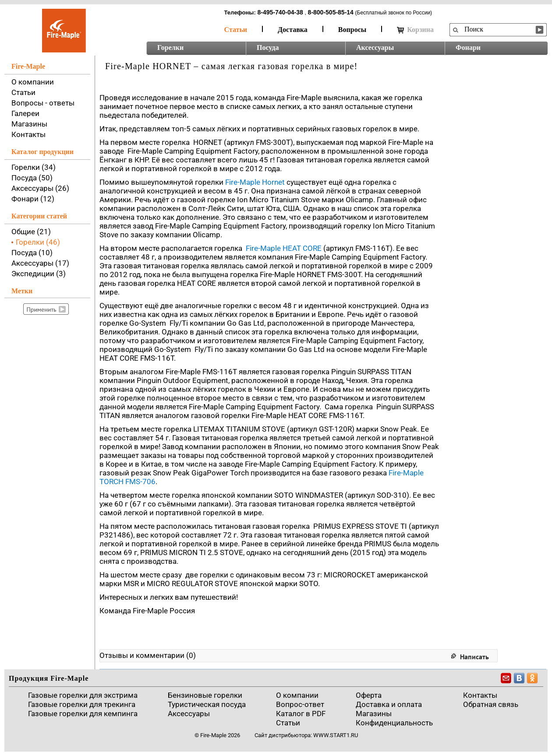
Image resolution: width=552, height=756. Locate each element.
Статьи (236, 30)
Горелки (170, 47)
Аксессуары (375, 47)
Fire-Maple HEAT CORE (284, 248)
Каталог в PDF (301, 714)
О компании (33, 82)
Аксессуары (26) (40, 188)
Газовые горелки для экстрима (83, 695)
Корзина (415, 30)
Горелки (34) (34, 167)
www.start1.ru (336, 735)
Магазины (29, 124)
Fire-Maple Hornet (255, 182)
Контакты (28, 134)
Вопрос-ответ (300, 704)
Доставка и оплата (389, 704)
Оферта (369, 695)
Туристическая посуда (207, 704)
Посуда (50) (32, 178)
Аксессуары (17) (40, 263)
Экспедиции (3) (39, 274)
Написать (474, 657)
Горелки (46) (38, 242)
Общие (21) (31, 232)
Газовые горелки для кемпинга (83, 714)
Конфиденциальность (394, 723)
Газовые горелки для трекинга (82, 704)
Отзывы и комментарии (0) (148, 655)
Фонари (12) (33, 199)
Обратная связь (491, 704)
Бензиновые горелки (205, 695)
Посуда (268, 47)
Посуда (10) (32, 253)
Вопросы (352, 30)
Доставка (293, 30)
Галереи (25, 113)
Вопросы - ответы (43, 103)
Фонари (468, 47)
